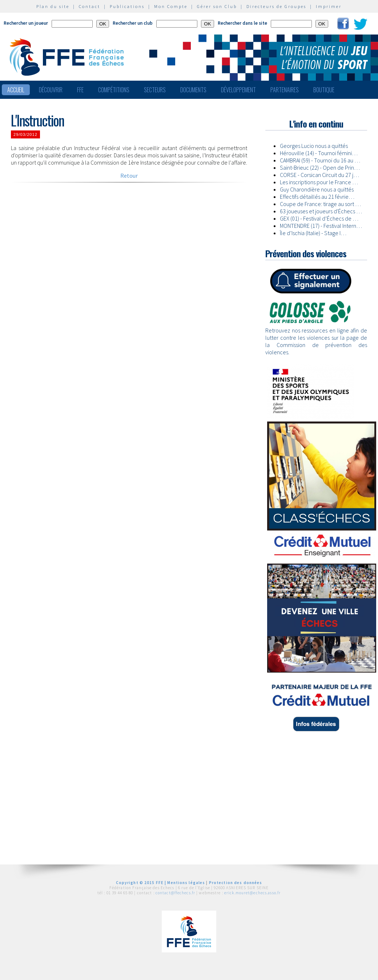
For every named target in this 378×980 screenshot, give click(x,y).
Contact (90, 6)
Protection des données (236, 883)
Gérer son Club (217, 6)
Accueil (16, 90)
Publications (127, 6)
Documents (193, 90)
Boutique (324, 90)
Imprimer (329, 6)
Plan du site (53, 6)
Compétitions (114, 90)
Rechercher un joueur (26, 23)
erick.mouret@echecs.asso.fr (252, 893)
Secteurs (155, 90)
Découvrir (51, 90)
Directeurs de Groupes (276, 6)
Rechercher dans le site (242, 23)
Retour (129, 176)
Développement (238, 90)
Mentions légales (186, 883)
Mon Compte (171, 6)
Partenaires (285, 90)
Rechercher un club (133, 23)
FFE (80, 90)
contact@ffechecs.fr (175, 893)
